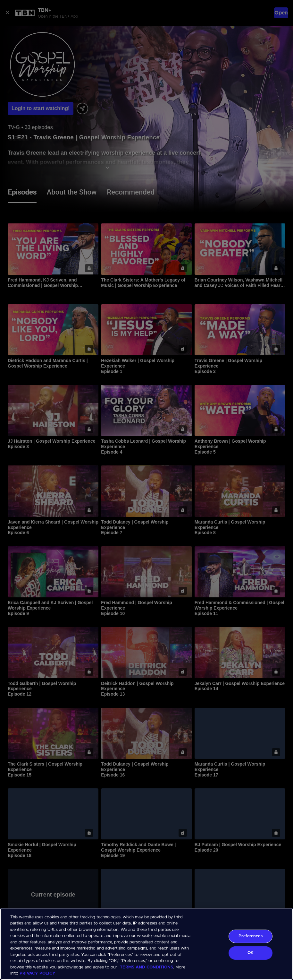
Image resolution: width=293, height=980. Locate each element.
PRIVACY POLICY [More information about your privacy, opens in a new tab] (38, 973)
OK (251, 953)
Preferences (250, 936)
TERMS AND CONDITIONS (146, 967)
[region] (146, 944)
